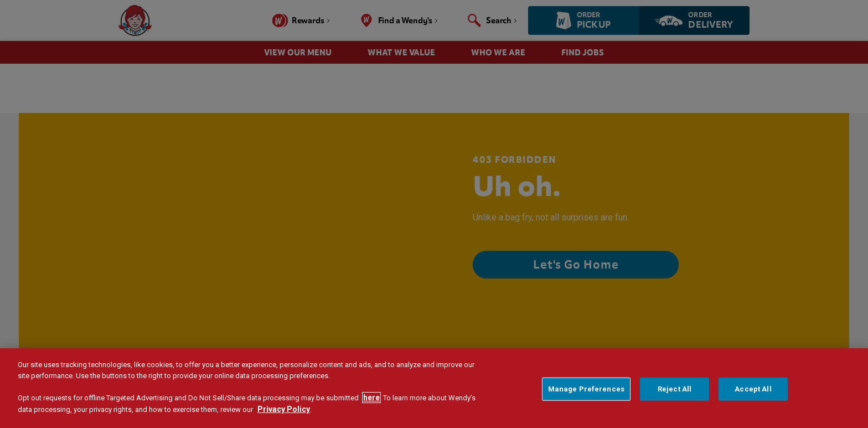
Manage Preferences (586, 389)
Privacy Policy (284, 409)
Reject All (675, 389)
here (371, 398)
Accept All (753, 389)
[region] (434, 388)
